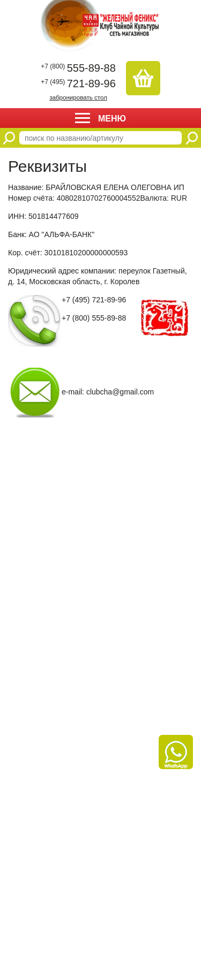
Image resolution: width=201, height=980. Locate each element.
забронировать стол (78, 97)
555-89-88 (78, 68)
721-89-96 (78, 83)
